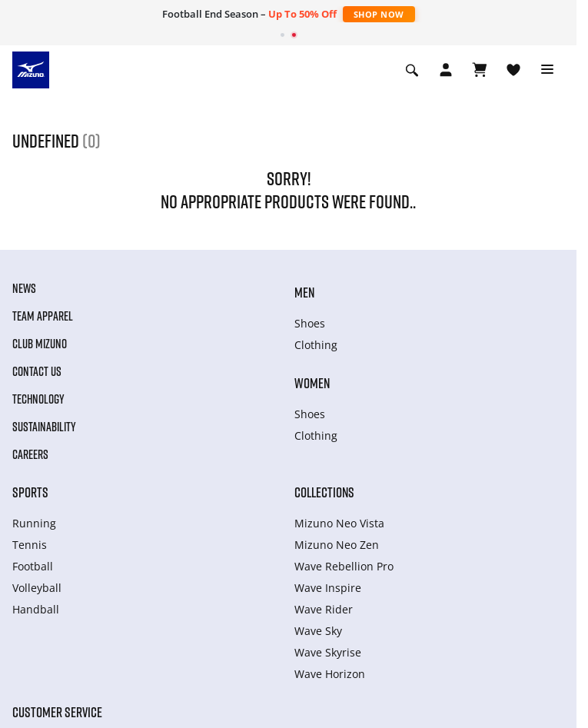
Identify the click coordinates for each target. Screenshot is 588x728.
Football (33, 566)
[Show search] (412, 70)
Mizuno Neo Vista (339, 523)
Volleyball (37, 588)
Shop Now (379, 14)
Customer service (57, 712)
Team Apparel (43, 316)
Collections (324, 492)
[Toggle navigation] (547, 70)
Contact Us (37, 371)
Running (34, 523)
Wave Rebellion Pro (344, 566)
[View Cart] (480, 70)
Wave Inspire (328, 588)
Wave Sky (318, 631)
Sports (30, 492)
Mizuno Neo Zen (337, 545)
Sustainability (44, 427)
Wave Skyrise (328, 652)
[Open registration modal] (446, 70)
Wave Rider (324, 609)
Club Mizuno (40, 344)
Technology (38, 399)
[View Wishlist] (513, 70)
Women (312, 383)
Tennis (30, 545)
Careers (30, 454)
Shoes (310, 323)
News (24, 288)
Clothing (316, 345)
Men (304, 292)
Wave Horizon (330, 674)
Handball (36, 609)
